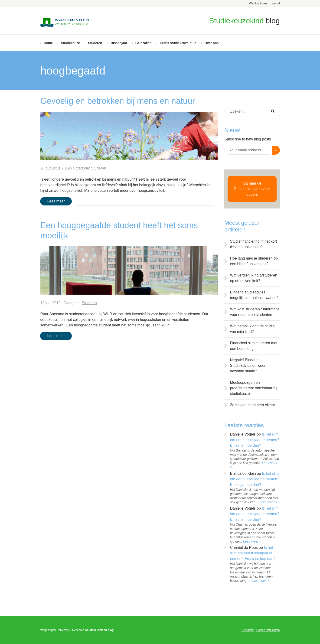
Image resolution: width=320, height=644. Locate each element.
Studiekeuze (70, 43)
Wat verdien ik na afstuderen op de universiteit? (253, 278)
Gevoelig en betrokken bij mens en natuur (118, 101)
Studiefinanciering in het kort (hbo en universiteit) (253, 244)
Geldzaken (144, 43)
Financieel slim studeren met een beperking (254, 346)
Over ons (212, 43)
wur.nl (276, 3)
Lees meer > (268, 502)
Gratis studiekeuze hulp (178, 43)
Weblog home (258, 3)
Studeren (95, 43)
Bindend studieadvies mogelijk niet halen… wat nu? (254, 295)
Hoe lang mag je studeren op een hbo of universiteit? (254, 261)
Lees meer (56, 201)
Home (48, 43)
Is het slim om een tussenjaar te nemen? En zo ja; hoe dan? (255, 440)
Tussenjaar (119, 43)
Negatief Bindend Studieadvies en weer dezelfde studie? (248, 366)
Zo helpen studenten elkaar (252, 405)
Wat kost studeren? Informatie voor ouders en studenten (255, 312)
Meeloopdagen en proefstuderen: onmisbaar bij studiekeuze (253, 388)
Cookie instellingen (268, 630)
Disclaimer (248, 630)
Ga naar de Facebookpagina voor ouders (252, 189)
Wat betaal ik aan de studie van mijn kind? (252, 329)
